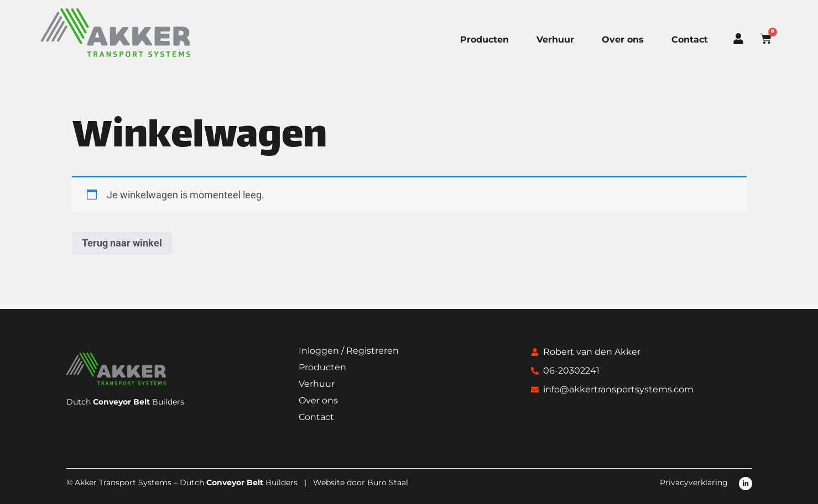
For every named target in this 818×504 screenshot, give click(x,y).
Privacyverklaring (694, 482)
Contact (690, 40)
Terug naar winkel (122, 243)
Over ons (623, 40)
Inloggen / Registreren (349, 351)
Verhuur (555, 40)
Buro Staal (388, 482)
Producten (484, 40)
